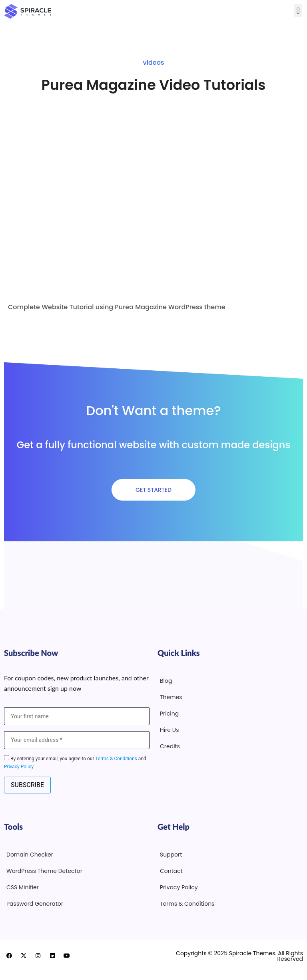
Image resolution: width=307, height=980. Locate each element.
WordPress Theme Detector (44, 871)
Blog (166, 681)
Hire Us (169, 730)
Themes (171, 697)
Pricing (169, 714)
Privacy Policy (19, 767)
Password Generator (35, 904)
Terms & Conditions (116, 759)
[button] (298, 11)
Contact (171, 871)
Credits (170, 746)
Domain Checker (30, 855)
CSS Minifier (23, 887)
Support (171, 855)
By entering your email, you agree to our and (75, 762)
